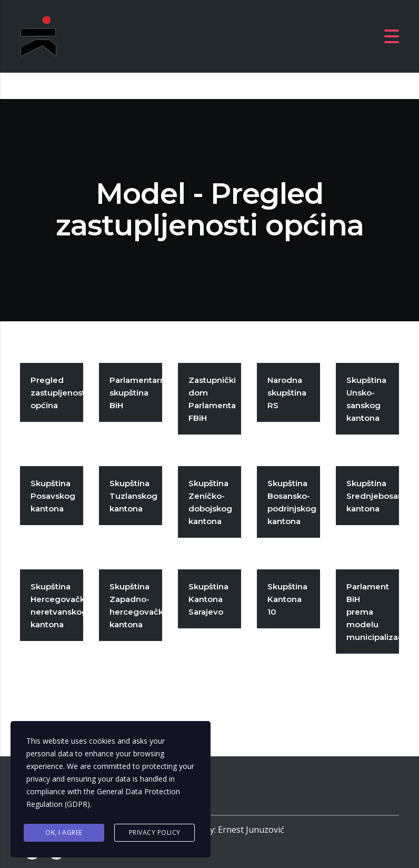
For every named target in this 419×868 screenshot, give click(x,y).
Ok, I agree (64, 832)
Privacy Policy (155, 832)
